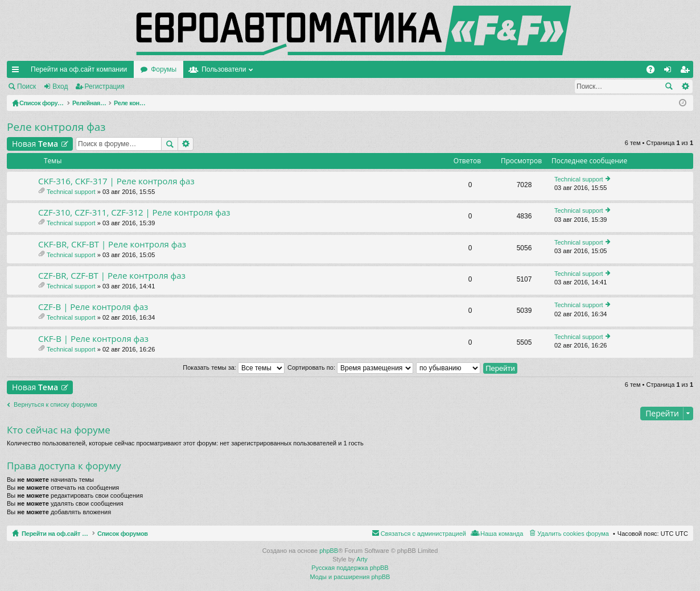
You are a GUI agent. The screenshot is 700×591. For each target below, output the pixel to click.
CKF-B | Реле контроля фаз (93, 339)
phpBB (329, 551)
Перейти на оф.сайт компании (79, 69)
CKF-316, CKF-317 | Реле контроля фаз (116, 181)
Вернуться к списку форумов (55, 404)
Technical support (71, 192)
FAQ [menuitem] (654, 72)
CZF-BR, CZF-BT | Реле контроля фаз (112, 276)
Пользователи (224, 69)
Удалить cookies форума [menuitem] (573, 534)
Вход (60, 86)
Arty (362, 559)
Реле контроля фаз (56, 127)
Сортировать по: (350, 367)
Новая (35, 144)
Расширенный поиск (685, 86)
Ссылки (18, 72)
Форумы (164, 69)
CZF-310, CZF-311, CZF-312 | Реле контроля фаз (134, 212)
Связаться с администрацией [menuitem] (423, 534)
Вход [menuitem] (670, 72)
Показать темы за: (234, 367)
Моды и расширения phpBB (350, 577)
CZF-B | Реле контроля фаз (93, 307)
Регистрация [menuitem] (687, 72)
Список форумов (149, 534)
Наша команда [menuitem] (502, 534)
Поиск (26, 86)
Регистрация (105, 86)
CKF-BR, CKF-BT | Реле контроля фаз (112, 244)
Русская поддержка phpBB (350, 568)
